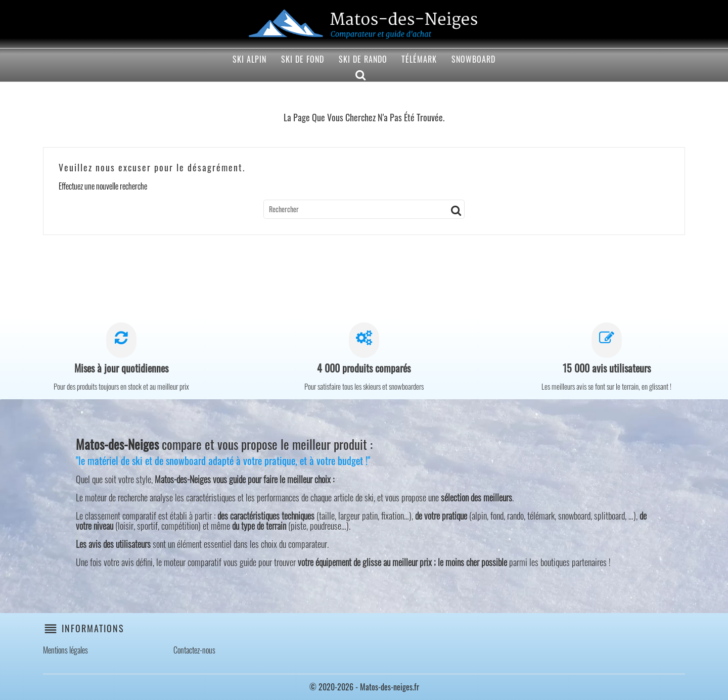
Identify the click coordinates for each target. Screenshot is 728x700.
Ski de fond (303, 59)
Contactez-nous (194, 650)
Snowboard (473, 59)
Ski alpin (249, 59)
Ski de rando (363, 59)
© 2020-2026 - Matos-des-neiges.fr (364, 687)
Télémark (419, 59)
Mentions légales (65, 650)
